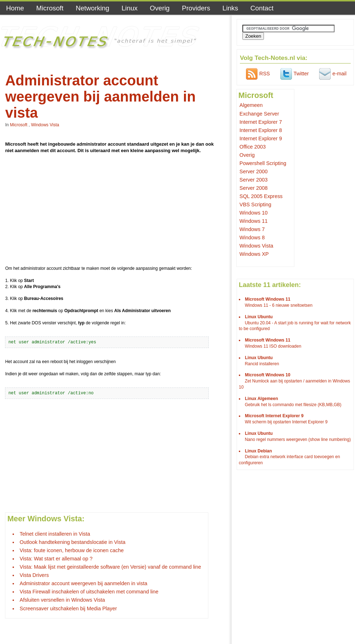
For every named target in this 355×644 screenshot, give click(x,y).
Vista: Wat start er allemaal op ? (56, 559)
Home (15, 8)
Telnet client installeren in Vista (55, 534)
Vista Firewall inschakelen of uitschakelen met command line (89, 592)
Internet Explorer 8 (261, 130)
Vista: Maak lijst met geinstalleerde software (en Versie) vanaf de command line (110, 567)
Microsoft (50, 8)
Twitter (294, 74)
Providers (196, 8)
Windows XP (254, 254)
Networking (93, 8)
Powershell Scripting (263, 163)
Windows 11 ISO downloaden (273, 346)
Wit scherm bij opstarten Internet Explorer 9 (286, 422)
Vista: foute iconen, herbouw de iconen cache (72, 550)
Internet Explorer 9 (261, 138)
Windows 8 (252, 238)
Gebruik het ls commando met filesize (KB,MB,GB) (293, 405)
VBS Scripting (255, 205)
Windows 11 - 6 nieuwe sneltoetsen (279, 305)
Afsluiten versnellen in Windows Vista (62, 600)
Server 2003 (254, 180)
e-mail (332, 74)
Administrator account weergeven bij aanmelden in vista (84, 583)
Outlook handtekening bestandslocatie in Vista (73, 542)
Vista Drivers (34, 575)
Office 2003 (253, 147)
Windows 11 (254, 221)
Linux (130, 8)
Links (230, 8)
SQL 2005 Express (261, 196)
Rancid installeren (262, 364)
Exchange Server (259, 114)
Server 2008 (254, 188)
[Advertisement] (113, 211)
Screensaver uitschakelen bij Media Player (68, 608)
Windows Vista (45, 125)
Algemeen (251, 105)
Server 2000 (254, 171)
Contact (262, 8)
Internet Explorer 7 (261, 122)
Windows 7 (252, 229)
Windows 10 (254, 213)
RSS (257, 74)
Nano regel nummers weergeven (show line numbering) (298, 439)
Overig (160, 8)
